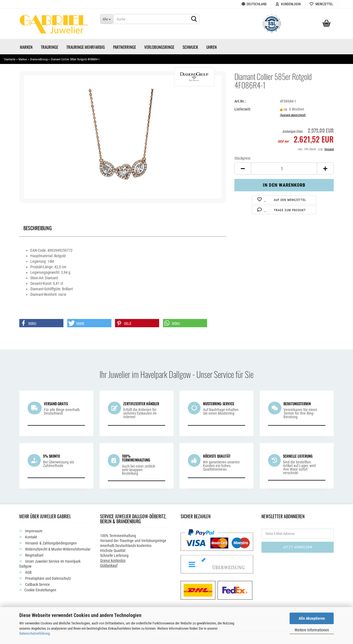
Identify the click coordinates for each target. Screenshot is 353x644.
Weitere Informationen (312, 630)
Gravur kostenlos (113, 559)
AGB (28, 571)
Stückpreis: (243, 157)
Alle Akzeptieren (312, 618)
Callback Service (37, 583)
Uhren (212, 45)
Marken (26, 45)
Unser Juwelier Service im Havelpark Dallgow (50, 562)
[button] (41, 322)
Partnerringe (125, 45)
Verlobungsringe (159, 45)
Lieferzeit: (243, 108)
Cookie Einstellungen (40, 589)
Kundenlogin (288, 4)
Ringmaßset (34, 554)
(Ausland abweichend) (293, 114)
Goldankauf (109, 564)
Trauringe (50, 45)
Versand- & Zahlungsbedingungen (50, 542)
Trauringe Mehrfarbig (86, 45)
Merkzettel (321, 4)
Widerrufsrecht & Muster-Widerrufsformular (57, 548)
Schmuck (190, 45)
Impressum (33, 530)
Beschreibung (38, 226)
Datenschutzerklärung (34, 633)
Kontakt (31, 536)
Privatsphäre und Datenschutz (48, 577)
